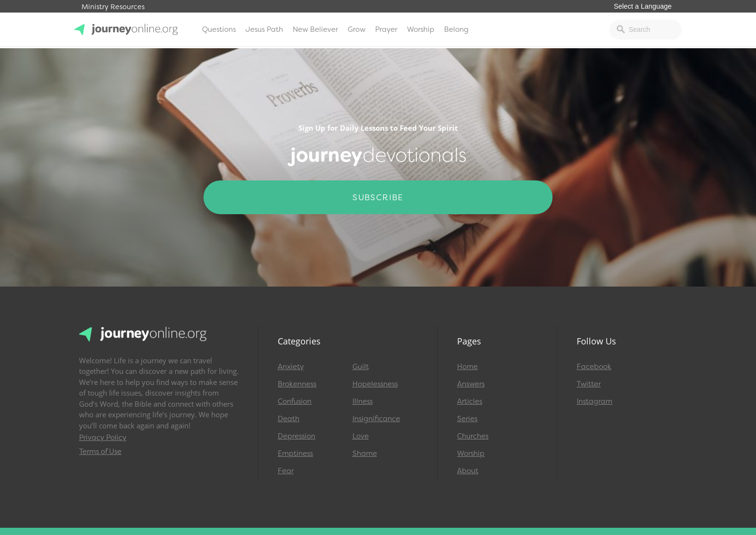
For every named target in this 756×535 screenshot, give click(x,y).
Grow (357, 29)
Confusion (295, 401)
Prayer (386, 29)
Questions (219, 29)
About (468, 471)
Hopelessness (375, 384)
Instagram (594, 401)
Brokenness (297, 384)
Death (289, 419)
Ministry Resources (113, 7)
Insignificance (376, 419)
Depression (297, 436)
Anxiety (291, 367)
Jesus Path (264, 29)
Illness (363, 401)
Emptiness (295, 453)
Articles (470, 401)
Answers (471, 384)
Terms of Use (100, 452)
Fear (286, 471)
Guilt (361, 367)
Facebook (594, 367)
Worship (421, 29)
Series (467, 419)
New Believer (315, 29)
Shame (365, 453)
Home (467, 367)
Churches (473, 436)
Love (361, 436)
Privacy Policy (103, 438)
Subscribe (378, 197)
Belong (456, 29)
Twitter (589, 384)
